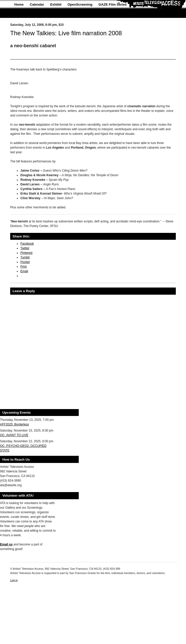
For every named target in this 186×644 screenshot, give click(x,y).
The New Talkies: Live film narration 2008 (66, 33)
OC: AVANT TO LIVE (14, 435)
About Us (22, 13)
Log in (14, 580)
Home (19, 4)
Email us (6, 544)
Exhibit (56, 4)
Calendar (37, 4)
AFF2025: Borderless (14, 424)
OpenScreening (80, 4)
